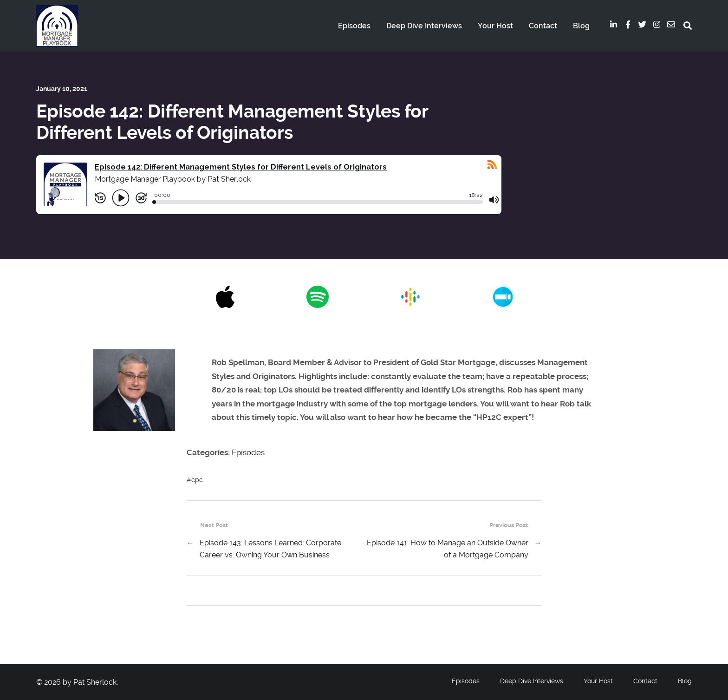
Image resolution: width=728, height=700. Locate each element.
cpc (197, 480)
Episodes (354, 26)
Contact (543, 26)
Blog (581, 26)
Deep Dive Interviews (424, 26)
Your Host (495, 26)
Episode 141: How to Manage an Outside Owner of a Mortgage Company (448, 549)
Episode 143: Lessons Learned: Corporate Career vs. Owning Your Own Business (270, 549)
